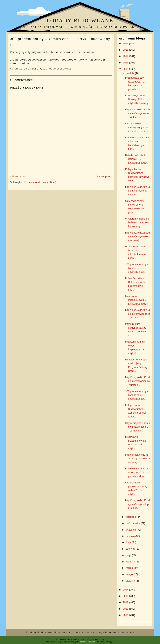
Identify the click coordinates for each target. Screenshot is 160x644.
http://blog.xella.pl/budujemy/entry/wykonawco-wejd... (137, 236)
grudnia (130, 73)
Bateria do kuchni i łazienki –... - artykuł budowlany (137, 159)
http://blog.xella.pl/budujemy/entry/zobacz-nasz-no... (138, 314)
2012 (126, 602)
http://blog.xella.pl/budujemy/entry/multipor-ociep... (137, 504)
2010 (126, 615)
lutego (130, 574)
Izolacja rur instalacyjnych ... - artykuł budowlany (137, 300)
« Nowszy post (18, 176)
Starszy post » (104, 176)
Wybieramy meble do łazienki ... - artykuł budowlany (137, 222)
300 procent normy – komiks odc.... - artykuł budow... (137, 268)
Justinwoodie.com (88, 642)
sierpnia (131, 536)
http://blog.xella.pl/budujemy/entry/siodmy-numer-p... (138, 381)
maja (129, 555)
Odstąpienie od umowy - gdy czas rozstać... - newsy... (137, 127)
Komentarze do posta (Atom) (40, 182)
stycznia (131, 581)
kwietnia (131, 562)
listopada (131, 517)
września (131, 530)
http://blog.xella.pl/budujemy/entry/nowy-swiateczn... (137, 113)
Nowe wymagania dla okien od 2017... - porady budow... (137, 472)
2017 (126, 56)
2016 (126, 63)
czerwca (131, 549)
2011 (126, 609)
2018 (126, 50)
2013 (126, 596)
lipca (129, 542)
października (133, 523)
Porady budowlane (80, 21)
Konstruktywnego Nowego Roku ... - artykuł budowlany (137, 99)
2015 (126, 69)
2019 (126, 43)
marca (130, 568)
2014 (126, 590)
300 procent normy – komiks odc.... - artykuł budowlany (60, 39)
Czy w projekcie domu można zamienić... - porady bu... (138, 427)
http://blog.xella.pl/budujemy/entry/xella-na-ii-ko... (137, 191)
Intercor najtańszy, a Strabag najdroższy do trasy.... (137, 459)
